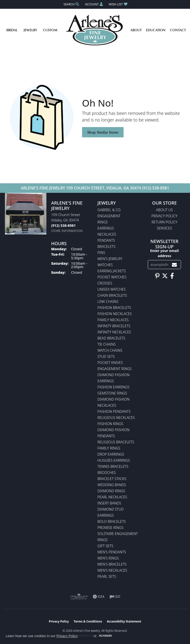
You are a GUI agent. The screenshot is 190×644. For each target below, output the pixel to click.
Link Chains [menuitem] (108, 301)
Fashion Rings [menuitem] (110, 424)
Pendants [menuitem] (106, 240)
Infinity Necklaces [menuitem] (114, 332)
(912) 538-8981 (156, 188)
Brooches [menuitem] (107, 473)
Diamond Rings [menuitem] (111, 491)
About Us (164, 210)
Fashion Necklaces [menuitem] (115, 314)
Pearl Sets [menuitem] (107, 576)
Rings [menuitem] (103, 222)
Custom (50, 30)
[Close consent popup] (95, 636)
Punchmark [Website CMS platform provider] (104, 636)
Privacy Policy (164, 216)
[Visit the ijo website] (115, 597)
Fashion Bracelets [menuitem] (114, 308)
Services (164, 228)
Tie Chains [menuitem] (107, 344)
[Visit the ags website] (79, 597)
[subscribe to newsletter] (174, 265)
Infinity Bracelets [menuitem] (114, 326)
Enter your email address (164, 253)
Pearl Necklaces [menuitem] (112, 497)
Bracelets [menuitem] (106, 246)
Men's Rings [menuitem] (108, 558)
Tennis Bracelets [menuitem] (113, 466)
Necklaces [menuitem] (107, 234)
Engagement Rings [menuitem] (115, 369)
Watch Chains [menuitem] (110, 350)
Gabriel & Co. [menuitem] (109, 210)
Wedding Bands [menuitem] (112, 485)
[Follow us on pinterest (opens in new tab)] (157, 276)
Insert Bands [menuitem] (109, 503)
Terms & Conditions (88, 621)
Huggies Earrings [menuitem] (114, 460)
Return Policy (165, 222)
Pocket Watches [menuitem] (112, 277)
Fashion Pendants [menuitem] (114, 411)
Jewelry (30, 30)
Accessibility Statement (124, 621)
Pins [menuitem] (101, 253)
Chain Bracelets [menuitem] (112, 295)
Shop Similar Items (103, 132)
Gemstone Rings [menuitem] (112, 393)
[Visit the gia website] (99, 597)
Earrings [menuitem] (106, 228)
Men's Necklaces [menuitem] (112, 570)
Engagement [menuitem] (109, 216)
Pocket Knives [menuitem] (110, 363)
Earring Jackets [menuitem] (112, 271)
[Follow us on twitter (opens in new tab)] (165, 276)
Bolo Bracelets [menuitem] (112, 521)
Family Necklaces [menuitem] (113, 320)
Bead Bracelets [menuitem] (111, 338)
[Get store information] (67, 231)
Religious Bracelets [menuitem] (116, 442)
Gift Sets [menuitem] (105, 546)
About (136, 30)
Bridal (12, 30)
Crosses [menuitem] (105, 283)
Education (156, 30)
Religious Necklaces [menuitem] (116, 418)
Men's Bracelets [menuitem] (112, 564)
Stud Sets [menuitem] (106, 356)
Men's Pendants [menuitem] (112, 552)
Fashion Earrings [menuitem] (113, 387)
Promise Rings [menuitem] (111, 528)
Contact (178, 30)
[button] (71, 4)
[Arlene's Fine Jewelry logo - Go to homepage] (95, 30)
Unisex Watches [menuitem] (111, 289)
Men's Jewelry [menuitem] (110, 259)
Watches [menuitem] (105, 265)
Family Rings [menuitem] (109, 448)
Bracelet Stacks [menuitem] (112, 479)
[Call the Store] (63, 225)
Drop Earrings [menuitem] (111, 454)
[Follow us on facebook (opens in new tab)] (172, 276)
